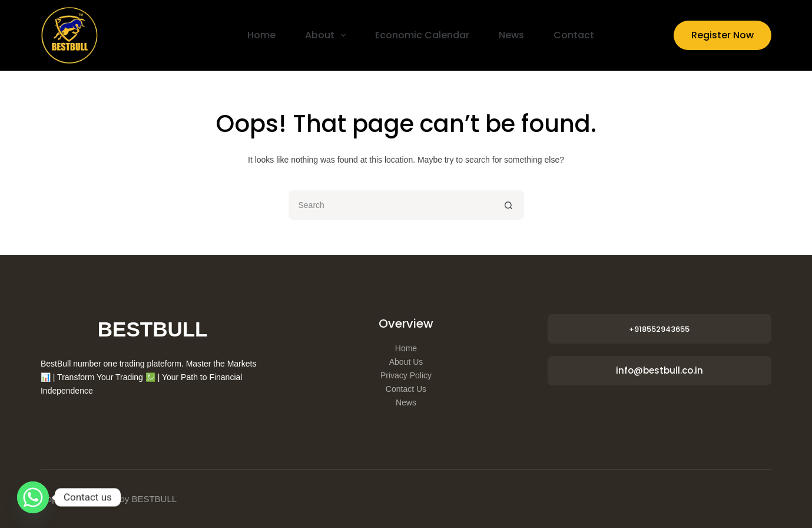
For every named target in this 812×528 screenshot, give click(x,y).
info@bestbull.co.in (659, 370)
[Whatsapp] (33, 497)
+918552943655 (659, 329)
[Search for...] (392, 205)
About (328, 35)
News (511, 35)
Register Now (722, 35)
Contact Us (406, 389)
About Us (406, 362)
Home (261, 35)
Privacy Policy (406, 375)
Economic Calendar (422, 35)
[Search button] (509, 205)
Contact (574, 35)
